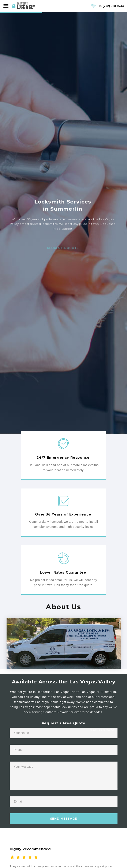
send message (63, 819)
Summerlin (108, 692)
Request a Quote (63, 252)
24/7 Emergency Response (63, 458)
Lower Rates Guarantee (63, 572)
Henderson (45, 692)
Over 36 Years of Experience (63, 514)
